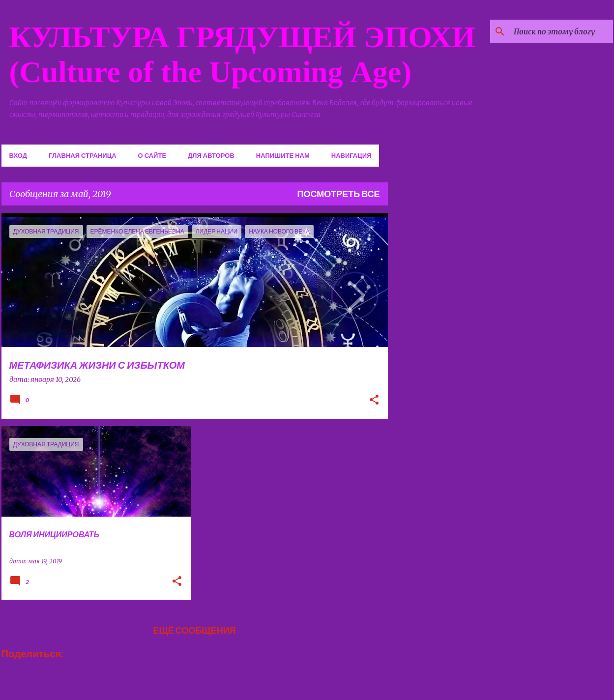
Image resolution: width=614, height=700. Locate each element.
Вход (18, 155)
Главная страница (83, 155)
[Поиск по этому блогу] (561, 31)
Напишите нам (283, 155)
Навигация (351, 155)
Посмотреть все (339, 194)
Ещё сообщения (194, 630)
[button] (374, 401)
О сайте (152, 155)
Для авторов (211, 155)
